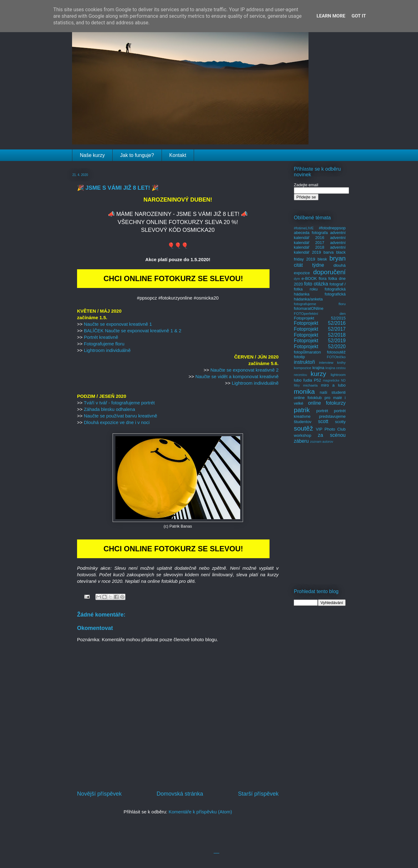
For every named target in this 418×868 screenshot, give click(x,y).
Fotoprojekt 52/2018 (320, 335)
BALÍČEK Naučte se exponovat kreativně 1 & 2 (133, 331)
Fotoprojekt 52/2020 (320, 346)
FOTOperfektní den (320, 313)
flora (322, 278)
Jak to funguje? (137, 155)
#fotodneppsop (332, 228)
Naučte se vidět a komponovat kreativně (237, 376)
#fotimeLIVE (304, 228)
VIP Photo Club (331, 429)
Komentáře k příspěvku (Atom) (200, 812)
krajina (318, 368)
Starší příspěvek (258, 794)
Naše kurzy (92, 155)
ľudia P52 (312, 380)
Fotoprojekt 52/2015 (320, 318)
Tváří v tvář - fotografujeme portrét (119, 403)
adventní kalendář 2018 (320, 245)
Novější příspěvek (99, 794)
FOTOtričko (336, 357)
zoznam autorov (322, 442)
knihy (341, 362)
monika (304, 391)
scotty (340, 422)
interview (326, 362)
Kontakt (178, 155)
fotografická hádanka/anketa (320, 297)
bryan (338, 258)
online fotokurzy (327, 403)
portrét (322, 411)
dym (297, 279)
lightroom (338, 375)
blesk (322, 259)
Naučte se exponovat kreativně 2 (245, 370)
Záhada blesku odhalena (109, 409)
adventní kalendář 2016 (320, 235)
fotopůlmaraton (307, 352)
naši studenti (333, 392)
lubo (298, 380)
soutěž (303, 428)
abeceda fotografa (311, 233)
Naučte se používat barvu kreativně (121, 416)
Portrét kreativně (101, 337)
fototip (299, 357)
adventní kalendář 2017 (320, 240)
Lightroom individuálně (107, 350)
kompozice (303, 368)
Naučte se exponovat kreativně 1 (118, 324)
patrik (302, 410)
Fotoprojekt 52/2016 (320, 323)
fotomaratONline (309, 308)
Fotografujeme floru (104, 344)
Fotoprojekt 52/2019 (320, 341)
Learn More (331, 16)
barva (329, 252)
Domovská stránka (180, 794)
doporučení (329, 272)
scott (323, 421)
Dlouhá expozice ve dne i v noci (117, 422)
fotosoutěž (336, 352)
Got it (359, 16)
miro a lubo (333, 385)
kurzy (318, 374)
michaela (310, 385)
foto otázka (316, 284)
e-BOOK (309, 278)
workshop (303, 435)
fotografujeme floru (320, 304)
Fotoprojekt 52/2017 (320, 329)
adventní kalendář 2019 (320, 250)
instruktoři (304, 362)
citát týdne (309, 265)
